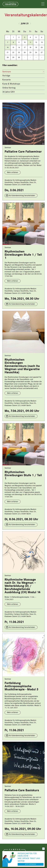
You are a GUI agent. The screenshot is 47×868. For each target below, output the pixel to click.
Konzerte (6, 80)
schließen (43, 849)
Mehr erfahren (13, 172)
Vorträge (6, 76)
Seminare (7, 72)
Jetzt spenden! (31, 864)
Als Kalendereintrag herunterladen (22, 195)
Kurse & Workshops (11, 84)
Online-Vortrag (9, 88)
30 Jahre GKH (8, 92)
